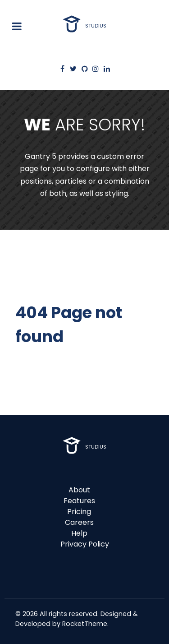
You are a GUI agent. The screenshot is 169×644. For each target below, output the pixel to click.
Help (79, 533)
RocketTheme (85, 624)
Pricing (79, 512)
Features (79, 501)
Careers (79, 522)
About (79, 490)
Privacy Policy (85, 544)
